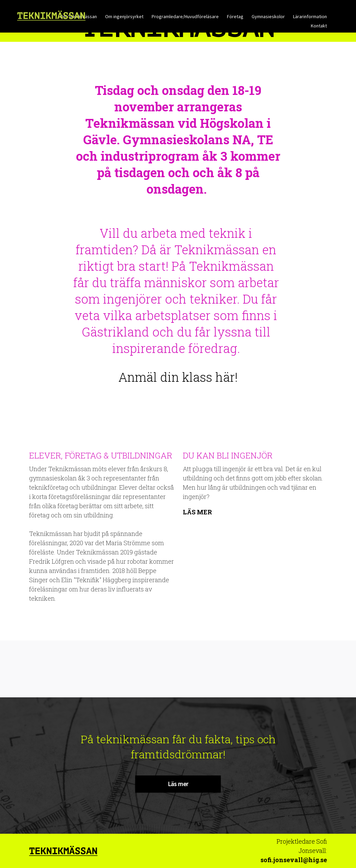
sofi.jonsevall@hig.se (294, 860)
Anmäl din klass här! (178, 377)
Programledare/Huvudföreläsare (185, 16)
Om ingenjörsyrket (124, 16)
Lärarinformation (310, 16)
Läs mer (197, 511)
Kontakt (319, 26)
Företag (235, 16)
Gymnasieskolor (268, 16)
